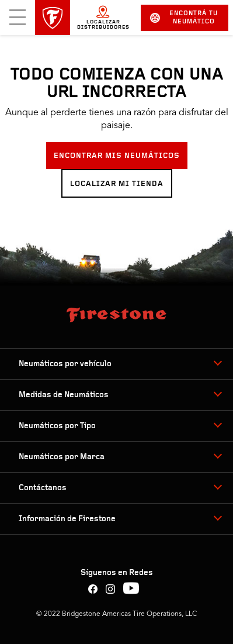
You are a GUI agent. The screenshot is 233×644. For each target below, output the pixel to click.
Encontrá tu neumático (184, 18)
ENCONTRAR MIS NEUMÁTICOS (117, 156)
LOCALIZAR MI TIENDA (117, 184)
